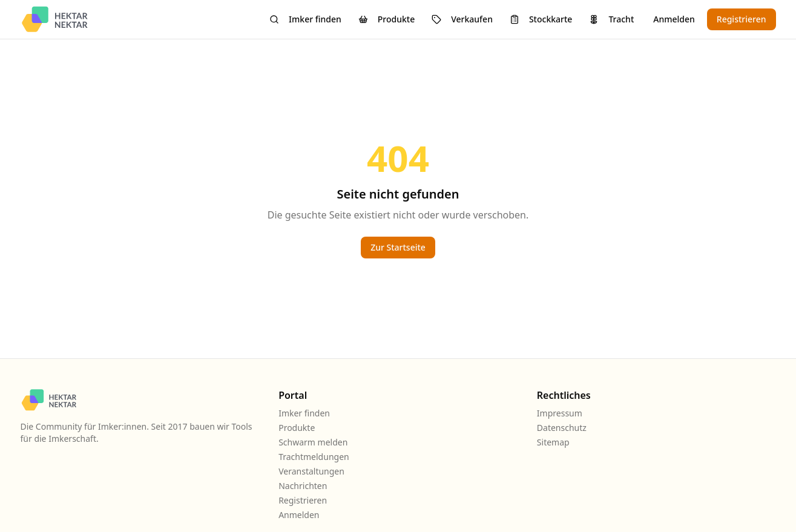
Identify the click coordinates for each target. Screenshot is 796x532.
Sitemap (553, 442)
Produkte (386, 19)
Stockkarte (541, 19)
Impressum (560, 413)
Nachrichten (303, 486)
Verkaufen (462, 19)
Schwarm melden (313, 442)
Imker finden (305, 19)
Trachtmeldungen (314, 457)
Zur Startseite (398, 247)
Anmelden (674, 19)
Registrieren (742, 19)
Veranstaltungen (311, 471)
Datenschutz (562, 428)
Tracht (611, 19)
